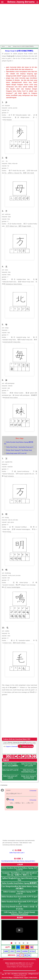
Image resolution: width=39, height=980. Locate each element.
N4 (18, 947)
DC (29, 955)
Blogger (11, 978)
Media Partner (33, 978)
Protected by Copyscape (20, 976)
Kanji (9, 46)
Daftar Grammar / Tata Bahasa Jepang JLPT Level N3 (19, 893)
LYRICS (12, 951)
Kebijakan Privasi (18, 978)
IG (18, 955)
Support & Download (12, 746)
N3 (23, 947)
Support (26, 978)
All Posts (32, 951)
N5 (13, 947)
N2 (27, 947)
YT (22, 955)
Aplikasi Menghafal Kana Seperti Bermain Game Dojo (19, 879)
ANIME (6, 951)
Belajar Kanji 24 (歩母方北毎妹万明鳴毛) (19, 51)
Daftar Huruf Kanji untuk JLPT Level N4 (29, 765)
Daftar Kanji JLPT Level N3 (10, 770)
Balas (11, 807)
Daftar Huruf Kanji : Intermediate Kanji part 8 (20, 447)
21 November (33, 791)
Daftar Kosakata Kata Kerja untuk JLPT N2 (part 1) (20, 898)
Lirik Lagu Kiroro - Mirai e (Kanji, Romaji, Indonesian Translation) (19, 913)
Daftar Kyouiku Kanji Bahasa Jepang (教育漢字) (10, 765)
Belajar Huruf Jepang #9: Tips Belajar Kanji (19, 450)
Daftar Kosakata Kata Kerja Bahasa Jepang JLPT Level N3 (19, 869)
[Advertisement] (19, 25)
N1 (32, 947)
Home (3, 46)
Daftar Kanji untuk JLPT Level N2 (16, 453)
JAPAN (18, 951)
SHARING (25, 951)
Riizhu (11, 800)
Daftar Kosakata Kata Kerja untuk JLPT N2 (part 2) (20, 903)
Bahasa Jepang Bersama (21, 2)
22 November (33, 800)
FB (25, 955)
